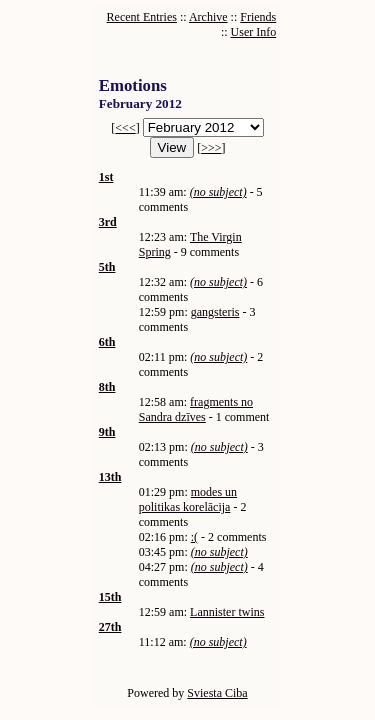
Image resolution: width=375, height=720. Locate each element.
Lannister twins (227, 612)
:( (194, 537)
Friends (258, 17)
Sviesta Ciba (217, 693)
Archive (208, 17)
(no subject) (218, 192)
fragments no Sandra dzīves (196, 409)
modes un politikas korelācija (188, 499)
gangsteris (215, 312)
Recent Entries (142, 17)
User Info (254, 32)
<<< (125, 128)
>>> (211, 148)
